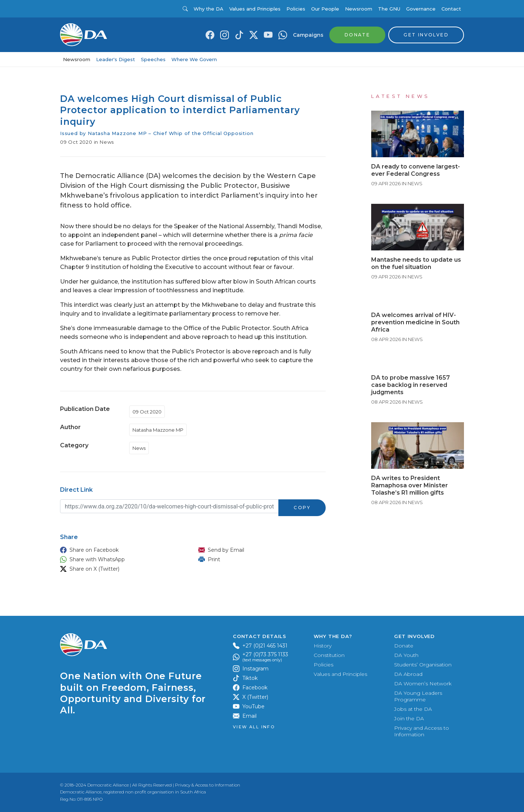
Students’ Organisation (423, 665)
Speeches (153, 59)
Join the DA (409, 718)
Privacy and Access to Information (422, 731)
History (323, 646)
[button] (122, 550)
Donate (404, 646)
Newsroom (359, 9)
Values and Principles (255, 9)
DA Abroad (408, 674)
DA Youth (406, 655)
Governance (421, 9)
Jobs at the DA (413, 709)
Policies (296, 9)
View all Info (254, 727)
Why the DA (209, 9)
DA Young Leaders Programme (418, 696)
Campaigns (308, 35)
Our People (325, 9)
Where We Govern (194, 59)
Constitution (329, 655)
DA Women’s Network (423, 684)
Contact (451, 9)
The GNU (389, 9)
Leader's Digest (116, 59)
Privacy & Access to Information (208, 785)
